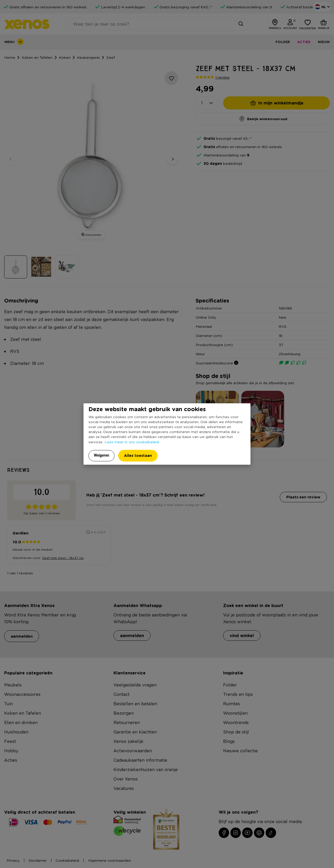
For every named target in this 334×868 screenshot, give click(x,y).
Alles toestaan (138, 455)
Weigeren (102, 455)
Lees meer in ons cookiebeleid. (132, 442)
